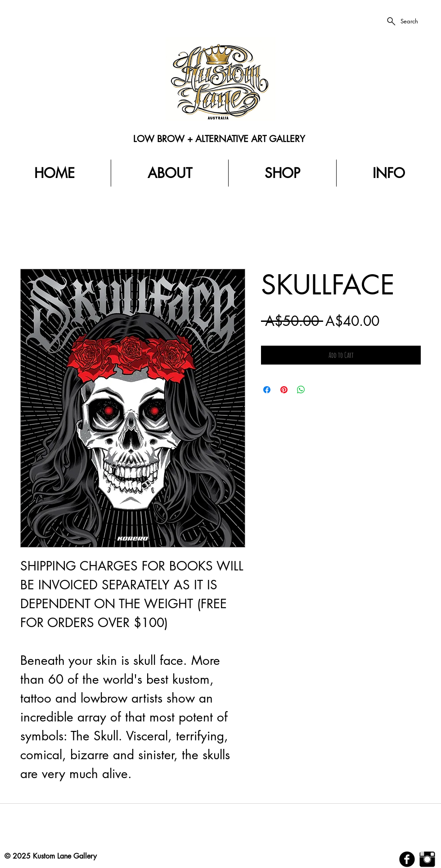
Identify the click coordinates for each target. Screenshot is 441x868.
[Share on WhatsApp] (301, 390)
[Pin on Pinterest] (284, 390)
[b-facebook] (407, 859)
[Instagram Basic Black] (427, 859)
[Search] (402, 21)
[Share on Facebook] (267, 390)
